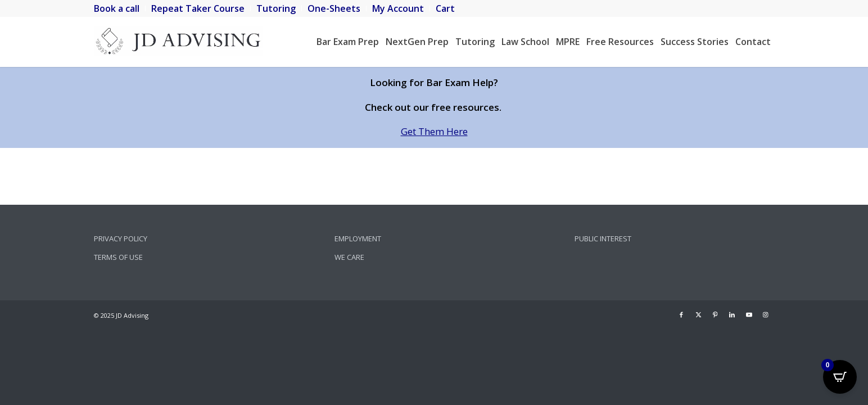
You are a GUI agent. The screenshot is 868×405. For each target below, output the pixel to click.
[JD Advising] (178, 42)
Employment (358, 238)
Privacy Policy (121, 238)
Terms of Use (118, 257)
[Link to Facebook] (681, 314)
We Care (349, 257)
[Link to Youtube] (749, 314)
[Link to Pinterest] (715, 314)
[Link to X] (698, 314)
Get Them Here (434, 131)
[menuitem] (120, 8)
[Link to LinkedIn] (732, 314)
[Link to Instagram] (766, 314)
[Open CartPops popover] (840, 377)
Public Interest (603, 238)
